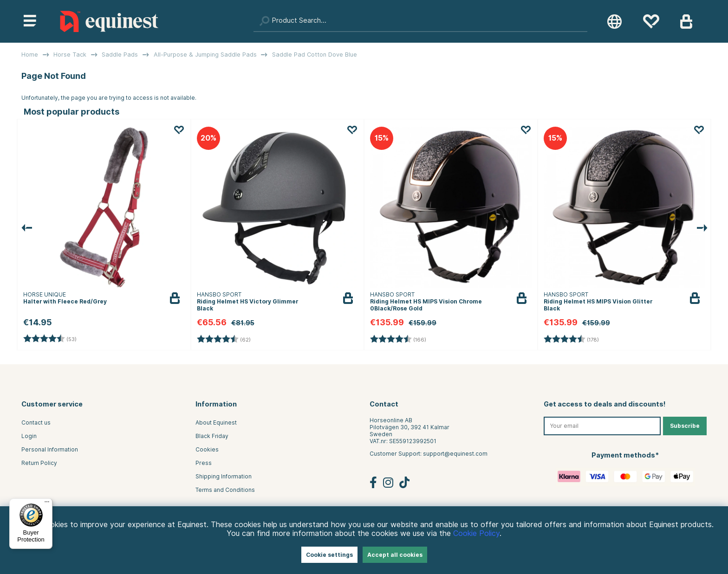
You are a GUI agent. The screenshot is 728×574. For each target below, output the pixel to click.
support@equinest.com (455, 454)
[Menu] (47, 504)
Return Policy (39, 463)
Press (204, 463)
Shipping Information (224, 476)
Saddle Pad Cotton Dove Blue (315, 55)
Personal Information (50, 449)
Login (29, 436)
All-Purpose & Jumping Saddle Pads (205, 55)
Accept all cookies (395, 555)
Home (30, 55)
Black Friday (212, 436)
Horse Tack (70, 55)
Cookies (207, 449)
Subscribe (685, 426)
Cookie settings (329, 555)
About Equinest (216, 422)
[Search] (420, 21)
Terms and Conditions (225, 490)
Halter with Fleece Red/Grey (65, 301)
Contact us (36, 422)
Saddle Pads (120, 55)
